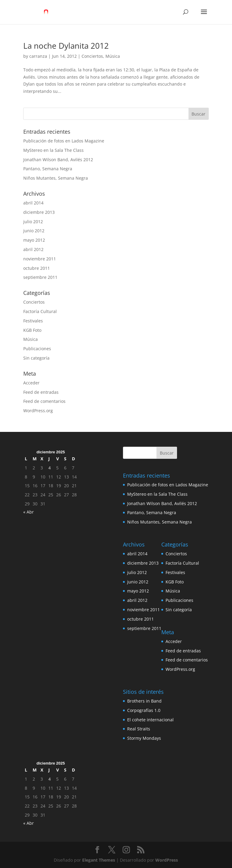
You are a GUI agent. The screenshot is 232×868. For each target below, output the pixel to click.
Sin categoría (36, 358)
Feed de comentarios (44, 401)
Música (113, 56)
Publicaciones (37, 349)
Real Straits (139, 729)
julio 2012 (33, 222)
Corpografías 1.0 (144, 710)
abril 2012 (33, 249)
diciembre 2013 (39, 212)
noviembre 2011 (40, 259)
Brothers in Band (144, 701)
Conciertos (92, 56)
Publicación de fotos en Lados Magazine (64, 141)
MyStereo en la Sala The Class (53, 150)
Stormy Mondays (144, 738)
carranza (38, 56)
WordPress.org (38, 411)
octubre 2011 (37, 268)
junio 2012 (34, 231)
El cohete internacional (150, 720)
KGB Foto (32, 330)
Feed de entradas (41, 392)
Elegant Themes (99, 860)
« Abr (29, 512)
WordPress (167, 860)
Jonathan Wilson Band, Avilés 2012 (58, 160)
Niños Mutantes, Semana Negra (56, 178)
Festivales (33, 321)
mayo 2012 (34, 240)
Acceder (31, 383)
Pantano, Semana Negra (48, 169)
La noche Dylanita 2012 (66, 46)
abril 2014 (33, 203)
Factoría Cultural (40, 311)
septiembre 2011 (40, 277)
